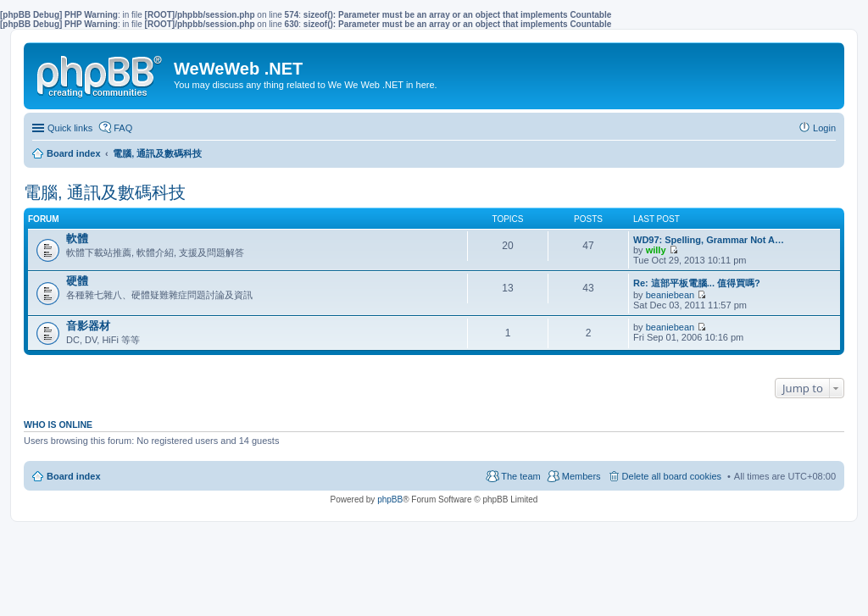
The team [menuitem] (520, 476)
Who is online (58, 425)
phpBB (390, 499)
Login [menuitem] (824, 128)
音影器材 (88, 326)
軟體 (77, 239)
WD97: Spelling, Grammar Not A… (709, 240)
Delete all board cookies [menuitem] (672, 476)
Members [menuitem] (581, 476)
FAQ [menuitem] (123, 128)
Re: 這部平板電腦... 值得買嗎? (697, 283)
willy (656, 250)
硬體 (77, 281)
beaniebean (670, 295)
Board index (74, 476)
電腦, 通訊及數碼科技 (105, 192)
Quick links (70, 128)
